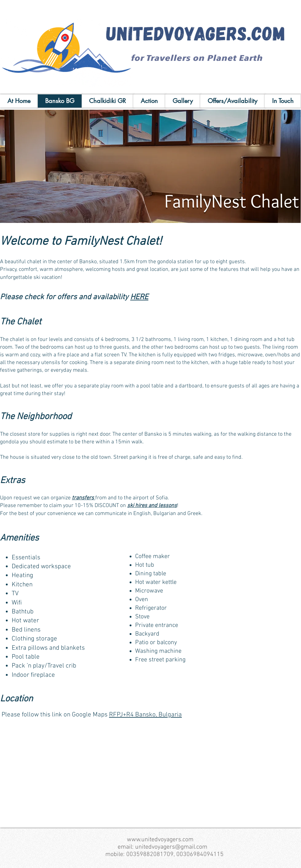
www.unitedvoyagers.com (160, 840)
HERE (139, 297)
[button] (150, 166)
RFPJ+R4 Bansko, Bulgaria (145, 715)
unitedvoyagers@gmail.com (171, 847)
